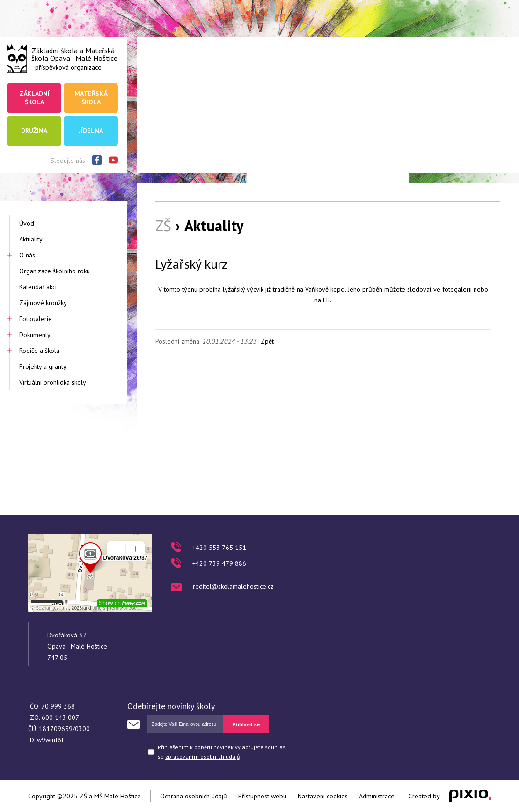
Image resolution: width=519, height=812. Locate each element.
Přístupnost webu (262, 796)
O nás (27, 255)
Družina (34, 131)
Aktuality (31, 239)
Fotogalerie (36, 319)
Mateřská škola (91, 98)
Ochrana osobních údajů (194, 796)
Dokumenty (35, 335)
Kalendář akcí (38, 287)
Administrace (377, 796)
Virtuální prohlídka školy (53, 382)
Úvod (27, 223)
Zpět (267, 341)
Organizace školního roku (55, 271)
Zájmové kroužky (43, 303)
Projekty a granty (43, 366)
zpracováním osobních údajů (202, 757)
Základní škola (34, 98)
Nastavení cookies (323, 796)
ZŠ (163, 226)
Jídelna (91, 131)
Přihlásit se (246, 724)
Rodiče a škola (39, 351)
